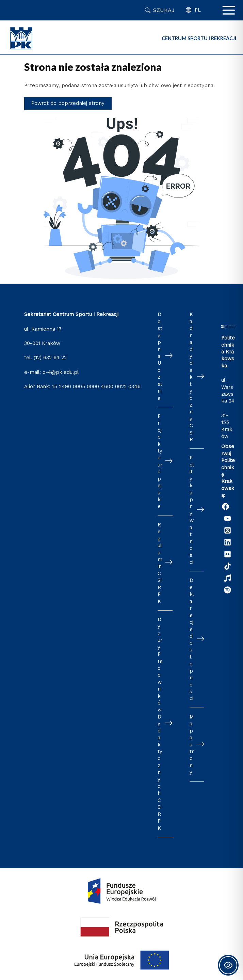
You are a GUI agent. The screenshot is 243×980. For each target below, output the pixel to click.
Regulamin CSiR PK (160, 563)
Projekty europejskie (160, 461)
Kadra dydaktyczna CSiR (192, 377)
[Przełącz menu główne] (229, 10)
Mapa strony (192, 745)
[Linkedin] (228, 542)
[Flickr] (228, 554)
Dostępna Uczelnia (160, 356)
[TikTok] (228, 566)
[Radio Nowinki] (228, 578)
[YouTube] (228, 518)
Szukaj (164, 10)
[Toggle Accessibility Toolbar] (228, 965)
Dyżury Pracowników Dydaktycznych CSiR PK (160, 724)
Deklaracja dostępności (192, 639)
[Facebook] (225, 507)
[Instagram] (228, 530)
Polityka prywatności (192, 510)
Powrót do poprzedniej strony (68, 103)
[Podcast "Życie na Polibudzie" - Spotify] (228, 590)
